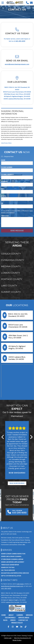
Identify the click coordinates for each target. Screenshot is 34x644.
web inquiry (20, 584)
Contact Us (23, 620)
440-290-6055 (20, 41)
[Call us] (27, 3)
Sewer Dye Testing (8, 568)
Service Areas (24, 618)
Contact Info (10, 580)
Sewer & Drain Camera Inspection (13, 554)
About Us (8, 528)
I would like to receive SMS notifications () (17, 212)
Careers (20, 615)
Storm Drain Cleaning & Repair (12, 559)
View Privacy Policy (6, 143)
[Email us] (31, 3)
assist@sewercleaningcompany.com (17, 64)
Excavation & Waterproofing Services (15, 573)
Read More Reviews (17, 483)
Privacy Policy (17, 623)
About (11, 615)
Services (7, 550)
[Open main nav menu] (3, 3)
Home (3, 615)
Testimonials (10, 618)
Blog (5, 620)
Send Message (17, 231)
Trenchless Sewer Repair (10, 565)
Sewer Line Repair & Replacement (13, 562)
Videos (13, 620)
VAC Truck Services (8, 570)
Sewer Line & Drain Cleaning (11, 556)
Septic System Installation (11, 576)
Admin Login (8, 638)
